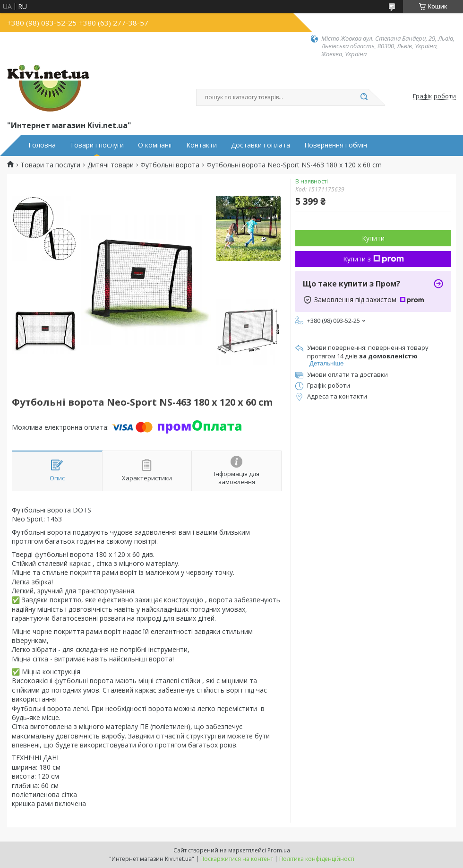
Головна (42, 145)
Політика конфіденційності (317, 859)
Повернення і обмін (336, 145)
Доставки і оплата (261, 145)
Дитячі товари (111, 165)
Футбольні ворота (170, 165)
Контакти (201, 145)
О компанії (155, 145)
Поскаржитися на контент (237, 859)
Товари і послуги (97, 145)
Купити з (373, 259)
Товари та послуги (50, 165)
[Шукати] (364, 97)
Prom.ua (279, 850)
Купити (373, 238)
